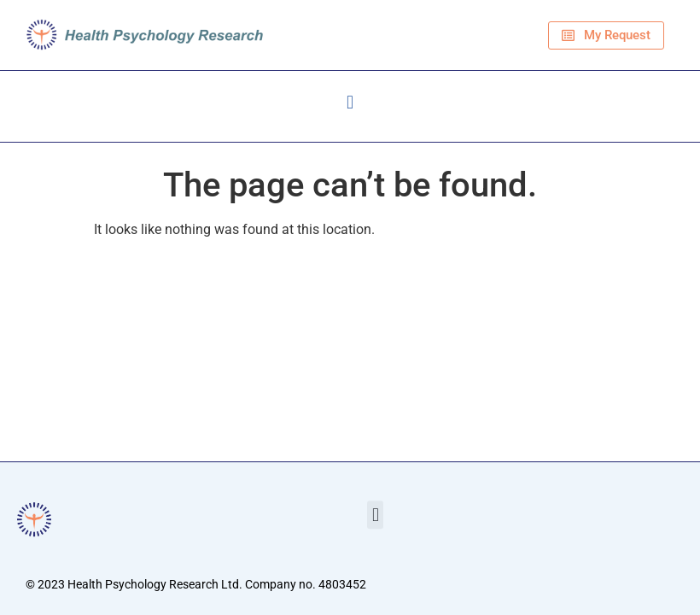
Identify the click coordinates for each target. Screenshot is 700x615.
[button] (350, 102)
